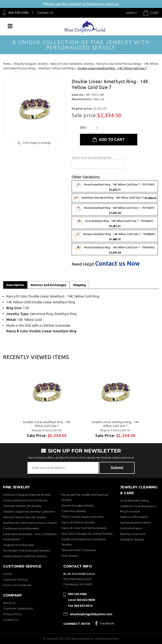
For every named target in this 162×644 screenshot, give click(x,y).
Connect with (77, 624)
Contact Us (45, 13)
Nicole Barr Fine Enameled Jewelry (27, 550)
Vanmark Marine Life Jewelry (22, 506)
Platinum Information (134, 517)
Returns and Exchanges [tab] (48, 285)
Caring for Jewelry (132, 539)
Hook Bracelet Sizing (134, 500)
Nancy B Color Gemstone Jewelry (84, 528)
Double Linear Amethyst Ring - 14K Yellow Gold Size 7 (47, 424)
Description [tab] (15, 285)
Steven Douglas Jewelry (78, 505)
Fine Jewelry (70, 556)
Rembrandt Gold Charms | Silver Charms (30, 523)
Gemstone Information (135, 523)
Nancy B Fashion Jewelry (78, 522)
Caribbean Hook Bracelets (21, 528)
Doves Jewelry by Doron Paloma (25, 500)
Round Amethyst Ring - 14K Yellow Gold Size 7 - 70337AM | (115, 186)
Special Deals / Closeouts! (79, 550)
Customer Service (15, 579)
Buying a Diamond (133, 534)
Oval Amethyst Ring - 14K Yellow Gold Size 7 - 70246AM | (115, 223)
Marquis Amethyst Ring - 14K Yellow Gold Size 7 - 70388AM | (115, 236)
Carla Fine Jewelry (74, 511)
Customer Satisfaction (18, 608)
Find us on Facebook (17, 585)
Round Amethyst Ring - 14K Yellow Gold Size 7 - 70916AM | (115, 249)
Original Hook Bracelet (19, 545)
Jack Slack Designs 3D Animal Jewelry (87, 534)
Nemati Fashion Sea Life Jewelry (25, 517)
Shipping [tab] (79, 285)
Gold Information (131, 528)
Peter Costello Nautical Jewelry (83, 517)
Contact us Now (117, 263)
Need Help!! (83, 264)
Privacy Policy (12, 614)
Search (132, 13)
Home (7, 574)
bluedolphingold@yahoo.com (91, 614)
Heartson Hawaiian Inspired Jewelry (27, 495)
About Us (9, 603)
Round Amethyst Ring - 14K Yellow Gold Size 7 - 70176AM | (115, 210)
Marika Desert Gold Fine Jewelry (25, 556)
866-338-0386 (18, 13)
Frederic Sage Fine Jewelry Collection (29, 511)
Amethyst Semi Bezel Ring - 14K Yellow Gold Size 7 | (115, 198)
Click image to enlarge (37, 143)
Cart (155, 13)
